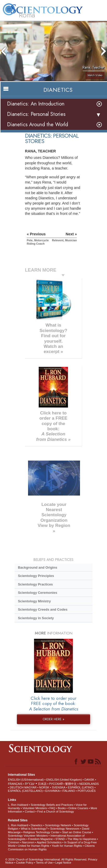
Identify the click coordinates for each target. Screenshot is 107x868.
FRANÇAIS (15, 784)
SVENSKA (59, 787)
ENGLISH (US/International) (26, 780)
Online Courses (78, 808)
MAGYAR (31, 787)
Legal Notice (63, 863)
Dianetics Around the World (38, 125)
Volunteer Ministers (35, 808)
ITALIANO (68, 791)
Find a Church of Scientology (55, 811)
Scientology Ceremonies (38, 593)
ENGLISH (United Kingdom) (64, 780)
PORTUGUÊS (87, 791)
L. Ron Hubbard (18, 805)
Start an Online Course (77, 832)
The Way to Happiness (82, 839)
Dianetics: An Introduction (36, 104)
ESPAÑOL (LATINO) (81, 787)
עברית (30, 784)
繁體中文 (71, 784)
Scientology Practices (35, 584)
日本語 (42, 784)
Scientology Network (58, 825)
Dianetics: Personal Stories (36, 114)
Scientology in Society (36, 618)
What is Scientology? (34, 829)
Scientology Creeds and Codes (43, 609)
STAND (60, 839)
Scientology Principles (36, 576)
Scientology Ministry (34, 601)
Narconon (28, 842)
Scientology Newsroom (65, 829)
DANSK (89, 780)
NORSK (44, 787)
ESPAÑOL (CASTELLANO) (25, 791)
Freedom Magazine (40, 839)
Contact (30, 811)
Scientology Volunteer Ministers (28, 836)
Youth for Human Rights (67, 846)
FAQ (52, 808)
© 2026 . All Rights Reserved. (47, 859)
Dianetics (36, 825)
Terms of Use (44, 863)
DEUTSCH (17, 787)
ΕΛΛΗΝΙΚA (52, 791)
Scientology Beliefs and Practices (52, 805)
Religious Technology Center (41, 832)
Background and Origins (38, 567)
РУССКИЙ (56, 784)
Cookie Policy (25, 863)
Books (62, 808)
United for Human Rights (34, 846)
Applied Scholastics (49, 842)
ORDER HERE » (53, 719)
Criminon (14, 842)
